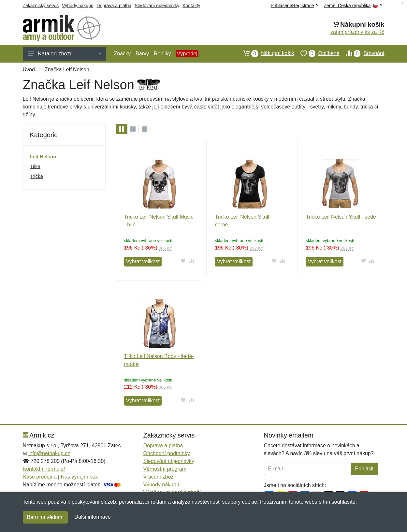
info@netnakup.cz (49, 453)
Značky (123, 54)
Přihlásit (364, 469)
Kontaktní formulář (44, 469)
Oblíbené (317, 53)
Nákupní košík (265, 53)
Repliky (162, 54)
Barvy (142, 54)
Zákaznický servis (41, 6)
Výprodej (187, 54)
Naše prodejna (40, 477)
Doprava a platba (114, 6)
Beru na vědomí (45, 517)
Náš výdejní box (80, 477)
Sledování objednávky (157, 6)
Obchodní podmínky (167, 453)
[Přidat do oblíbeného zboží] (183, 261)
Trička (36, 176)
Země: (353, 6)
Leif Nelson (43, 157)
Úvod (29, 70)
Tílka (35, 166)
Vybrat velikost (143, 261)
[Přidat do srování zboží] (191, 261)
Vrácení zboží (159, 477)
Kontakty (191, 6)
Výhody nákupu (78, 6)
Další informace (92, 517)
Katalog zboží (65, 54)
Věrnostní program (165, 469)
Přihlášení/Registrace (294, 6)
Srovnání (362, 53)
